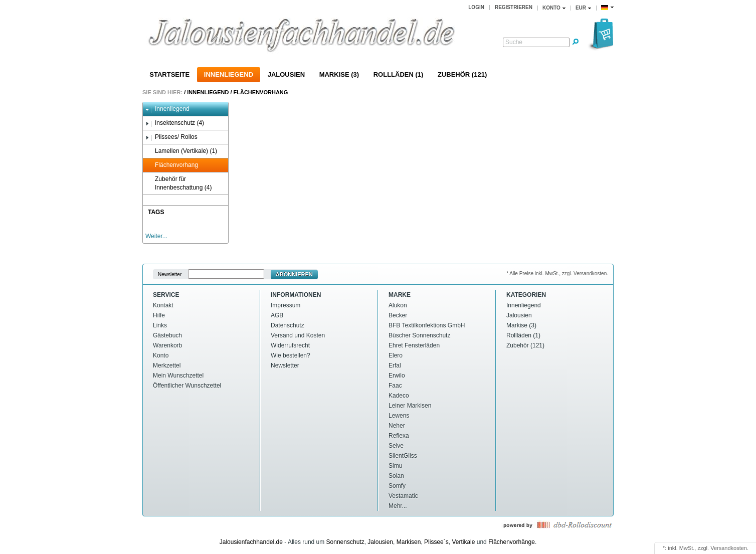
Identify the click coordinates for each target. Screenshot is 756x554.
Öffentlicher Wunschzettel (187, 386)
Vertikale (463, 542)
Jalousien (286, 74)
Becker (398, 315)
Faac (395, 386)
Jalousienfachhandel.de (251, 542)
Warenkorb (167, 345)
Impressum (286, 305)
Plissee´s (436, 542)
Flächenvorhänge (512, 542)
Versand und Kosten (298, 335)
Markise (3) (339, 74)
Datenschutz (288, 325)
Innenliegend (229, 74)
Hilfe (159, 315)
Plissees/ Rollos (171, 137)
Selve (396, 446)
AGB (277, 315)
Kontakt (163, 305)
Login (476, 7)
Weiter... (156, 236)
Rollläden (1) (399, 74)
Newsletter (170, 274)
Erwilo (397, 376)
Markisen (409, 542)
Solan (396, 476)
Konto (161, 355)
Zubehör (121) (462, 74)
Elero (396, 355)
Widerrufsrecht (290, 345)
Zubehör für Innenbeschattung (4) (178, 183)
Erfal (395, 365)
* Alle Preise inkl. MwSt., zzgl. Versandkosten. (557, 273)
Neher (397, 426)
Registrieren (514, 7)
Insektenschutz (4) (175, 123)
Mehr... (398, 506)
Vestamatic (403, 496)
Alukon (398, 305)
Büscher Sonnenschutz (419, 335)
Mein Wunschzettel (178, 376)
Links (160, 325)
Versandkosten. (729, 548)
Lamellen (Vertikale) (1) (181, 151)
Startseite (169, 74)
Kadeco (399, 396)
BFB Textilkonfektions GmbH (427, 325)
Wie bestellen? (291, 355)
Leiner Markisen (410, 406)
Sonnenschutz (345, 542)
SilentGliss (403, 456)
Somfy (397, 486)
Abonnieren (294, 274)
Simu (395, 466)
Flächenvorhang (261, 92)
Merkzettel (167, 365)
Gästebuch (167, 335)
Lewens (399, 416)
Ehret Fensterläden (414, 345)
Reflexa (399, 436)
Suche (514, 42)
